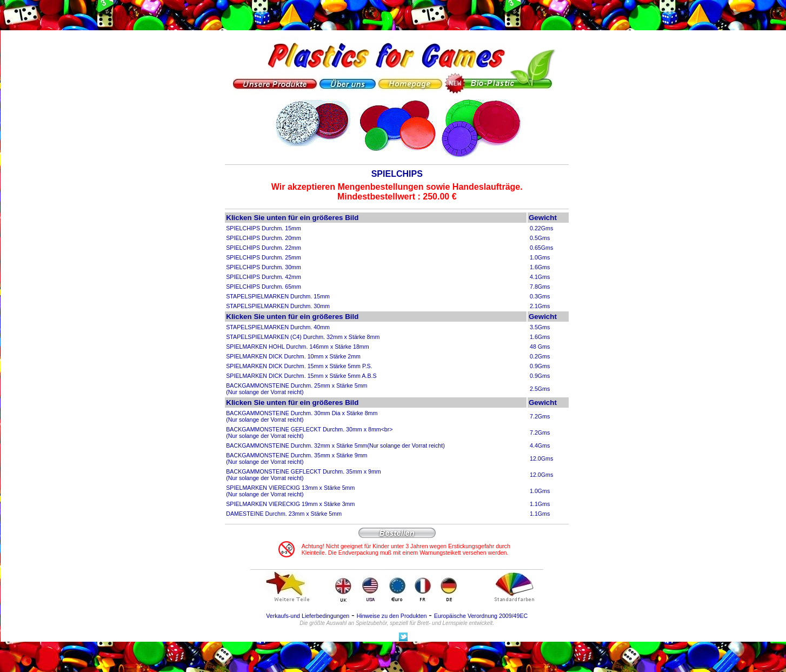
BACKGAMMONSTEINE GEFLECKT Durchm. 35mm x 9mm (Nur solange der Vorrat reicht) (303, 475)
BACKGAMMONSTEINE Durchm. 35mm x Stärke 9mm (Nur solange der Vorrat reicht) (297, 458)
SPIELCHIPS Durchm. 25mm (264, 257)
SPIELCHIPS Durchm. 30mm (264, 267)
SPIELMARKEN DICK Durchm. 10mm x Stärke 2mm (293, 356)
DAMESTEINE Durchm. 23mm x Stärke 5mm (284, 514)
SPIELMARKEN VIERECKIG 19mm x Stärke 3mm (290, 504)
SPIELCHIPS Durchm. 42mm (264, 277)
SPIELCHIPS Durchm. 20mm (264, 238)
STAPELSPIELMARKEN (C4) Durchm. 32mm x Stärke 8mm (303, 337)
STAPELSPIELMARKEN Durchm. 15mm (278, 296)
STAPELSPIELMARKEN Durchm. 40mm (278, 327)
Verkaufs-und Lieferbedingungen (308, 616)
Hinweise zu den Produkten (392, 616)
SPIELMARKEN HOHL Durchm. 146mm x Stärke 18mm (297, 347)
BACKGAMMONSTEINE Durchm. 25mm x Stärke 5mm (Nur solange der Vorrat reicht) (297, 389)
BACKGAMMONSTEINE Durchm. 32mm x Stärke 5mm (297, 445)
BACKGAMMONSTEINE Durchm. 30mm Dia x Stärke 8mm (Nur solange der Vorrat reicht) (302, 416)
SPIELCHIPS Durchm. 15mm (264, 228)
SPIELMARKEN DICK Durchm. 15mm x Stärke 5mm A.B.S (301, 376)
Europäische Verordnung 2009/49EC (481, 616)
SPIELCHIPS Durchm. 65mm (264, 287)
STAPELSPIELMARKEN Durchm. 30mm (278, 306)
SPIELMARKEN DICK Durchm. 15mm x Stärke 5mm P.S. (299, 366)
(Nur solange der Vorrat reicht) (406, 445)
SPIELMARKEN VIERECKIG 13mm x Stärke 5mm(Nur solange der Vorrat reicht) (290, 491)
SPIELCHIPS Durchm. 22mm (264, 248)
